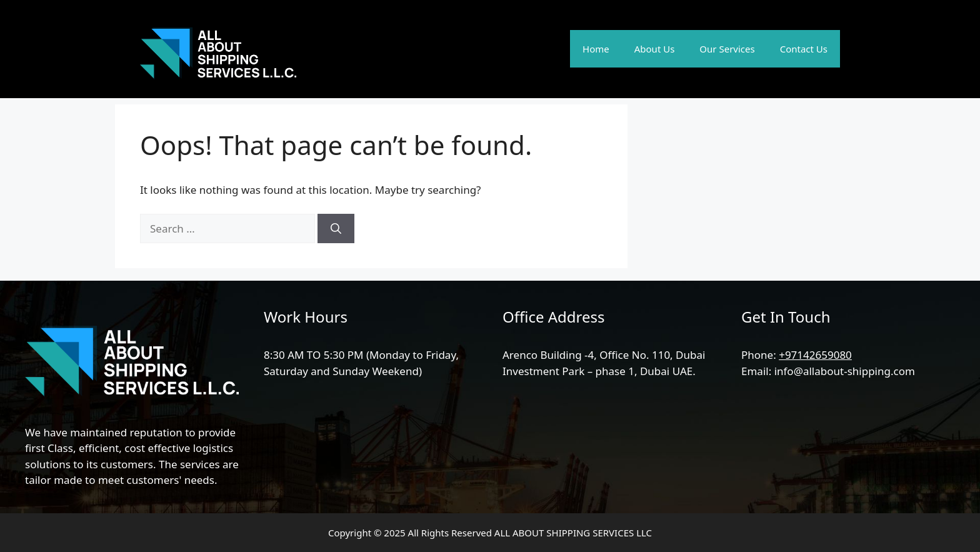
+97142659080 (815, 355)
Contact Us (804, 49)
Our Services (727, 49)
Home (596, 49)
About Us (655, 49)
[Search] (336, 229)
